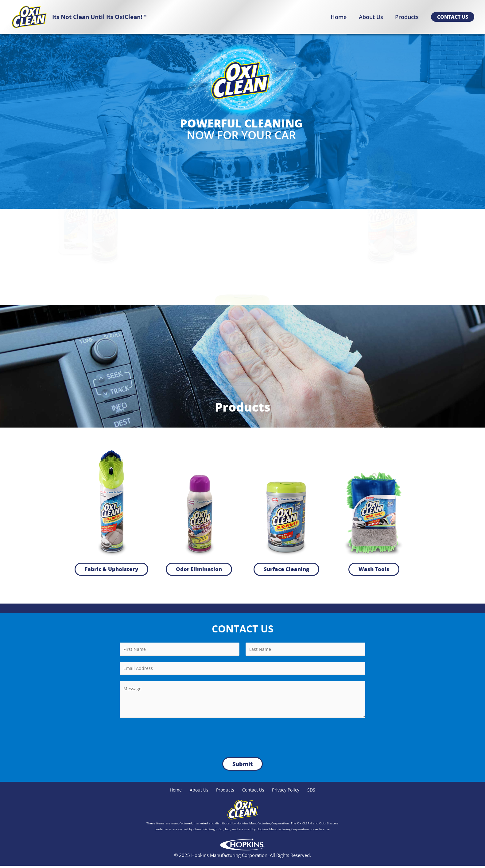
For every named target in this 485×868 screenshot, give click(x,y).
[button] (453, 17)
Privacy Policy (288, 792)
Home (172, 792)
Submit (243, 766)
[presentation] (166, 738)
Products (224, 792)
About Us (197, 792)
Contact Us (254, 792)
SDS (315, 792)
